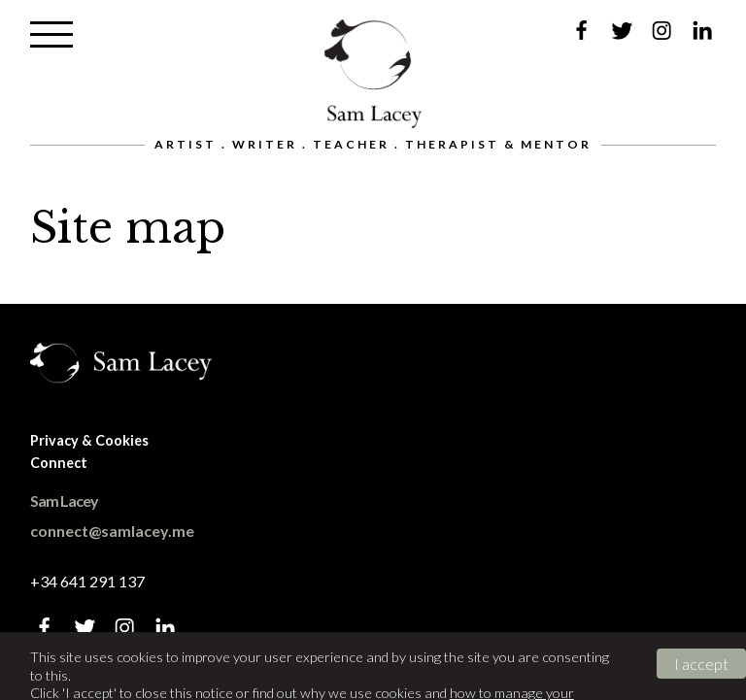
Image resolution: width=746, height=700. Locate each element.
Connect (59, 463)
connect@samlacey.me (112, 531)
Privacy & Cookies (89, 440)
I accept (701, 664)
